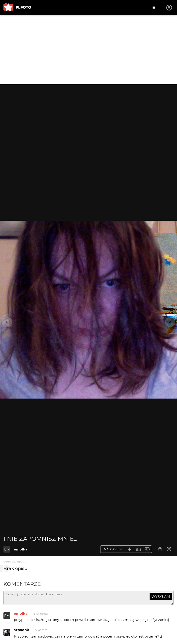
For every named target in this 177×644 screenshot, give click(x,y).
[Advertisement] (88, 50)
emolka (21, 549)
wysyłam (161, 597)
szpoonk (21, 632)
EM (7, 549)
